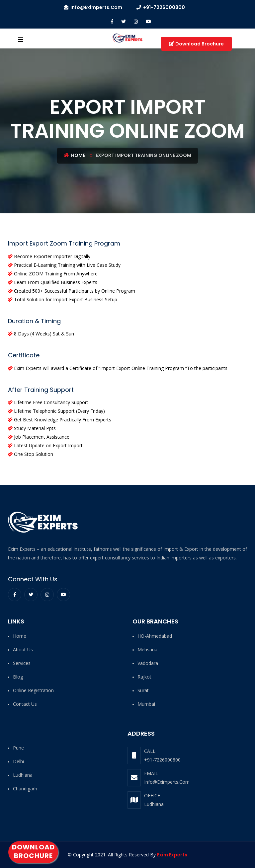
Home (74, 155)
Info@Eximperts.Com (167, 782)
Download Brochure (33, 851)
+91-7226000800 (162, 760)
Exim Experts (172, 855)
